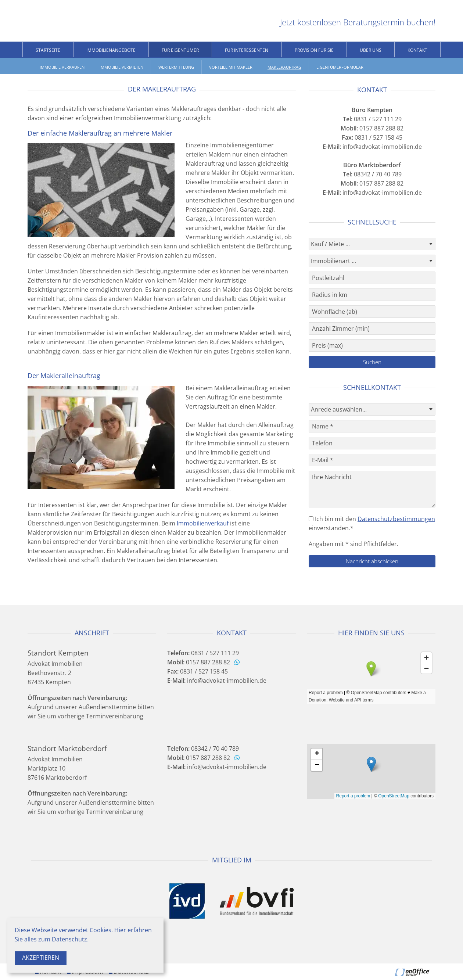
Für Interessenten (247, 50)
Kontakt (417, 50)
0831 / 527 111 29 (372, 119)
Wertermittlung (176, 67)
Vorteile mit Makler (231, 67)
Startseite (48, 50)
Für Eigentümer (180, 50)
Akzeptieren (41, 958)
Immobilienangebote (111, 50)
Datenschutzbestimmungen (396, 519)
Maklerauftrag (284, 67)
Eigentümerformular (340, 67)
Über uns (371, 50)
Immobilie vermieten (121, 67)
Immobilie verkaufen (62, 67)
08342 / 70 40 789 (372, 174)
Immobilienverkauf (203, 523)
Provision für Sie (314, 50)
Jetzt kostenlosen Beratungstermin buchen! (358, 22)
